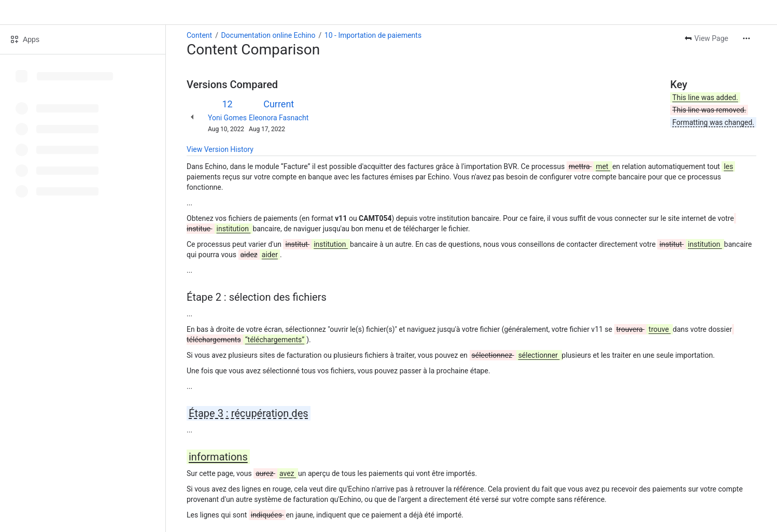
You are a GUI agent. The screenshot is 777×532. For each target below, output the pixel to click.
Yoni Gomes (227, 118)
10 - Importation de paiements (373, 35)
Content (199, 35)
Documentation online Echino (268, 35)
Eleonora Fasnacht (279, 118)
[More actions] (746, 38)
